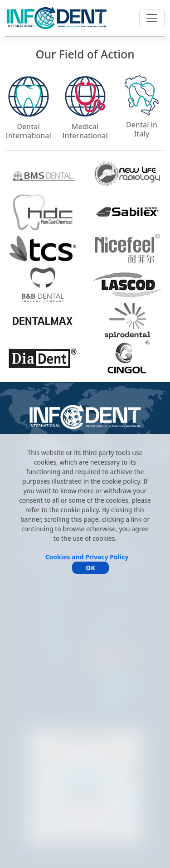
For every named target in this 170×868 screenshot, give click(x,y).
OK (90, 568)
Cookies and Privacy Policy (87, 557)
